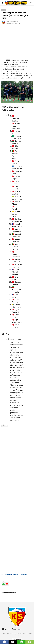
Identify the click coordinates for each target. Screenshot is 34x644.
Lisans (5, 426)
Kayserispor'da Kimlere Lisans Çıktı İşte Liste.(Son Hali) (15, 15)
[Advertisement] (17, 42)
